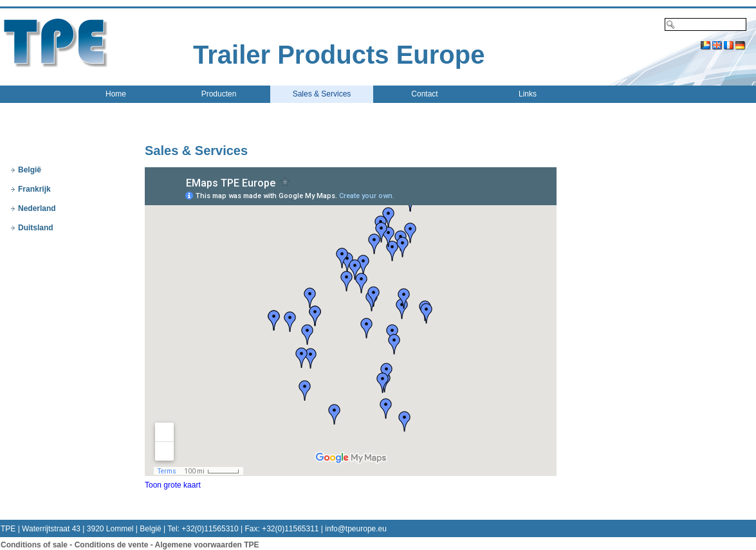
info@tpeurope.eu (356, 529)
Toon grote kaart (173, 485)
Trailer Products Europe (339, 55)
